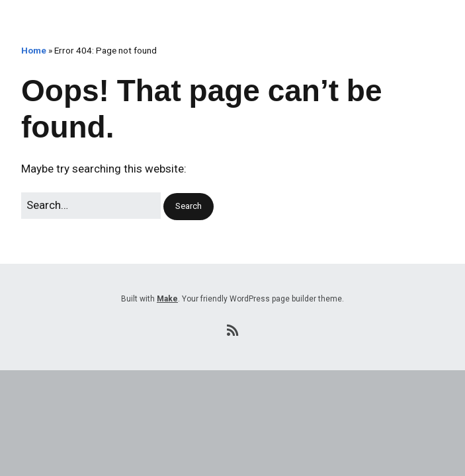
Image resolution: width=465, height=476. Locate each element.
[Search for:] (91, 205)
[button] (189, 207)
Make (167, 299)
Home (34, 50)
